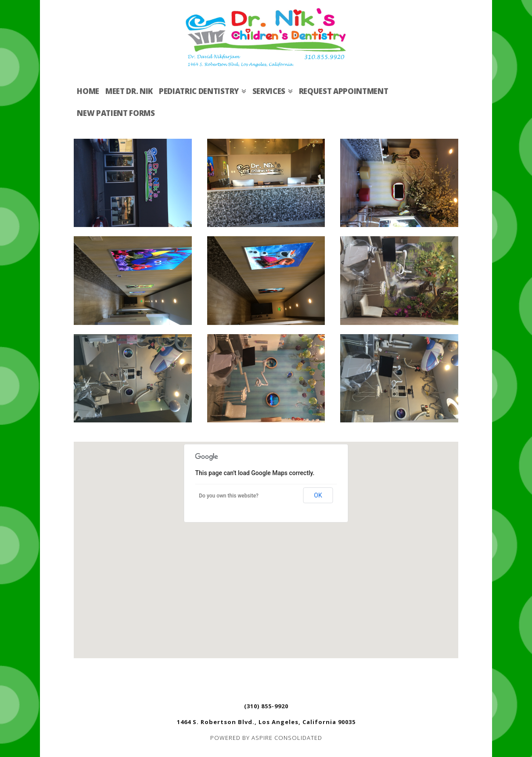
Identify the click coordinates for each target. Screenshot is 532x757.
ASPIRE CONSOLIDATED (287, 738)
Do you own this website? (229, 496)
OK (318, 495)
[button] (266, 542)
